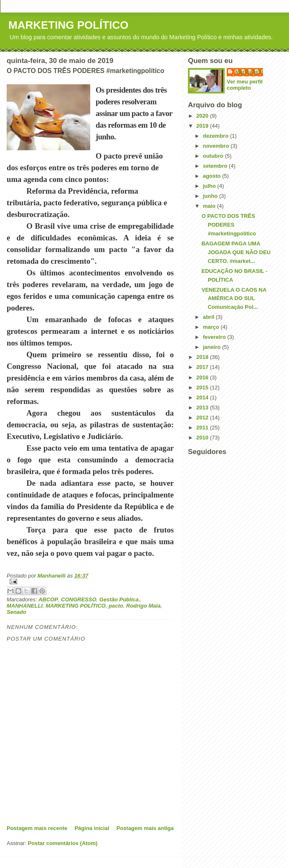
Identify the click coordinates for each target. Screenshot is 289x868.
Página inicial (92, 828)
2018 (203, 357)
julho (210, 186)
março (212, 327)
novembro (217, 146)
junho (211, 196)
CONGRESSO (79, 599)
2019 (203, 126)
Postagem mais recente (37, 828)
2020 (203, 116)
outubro (214, 156)
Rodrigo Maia (143, 606)
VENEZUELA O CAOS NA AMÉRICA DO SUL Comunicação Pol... (234, 299)
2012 (203, 418)
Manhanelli (249, 72)
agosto (213, 176)
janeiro (213, 347)
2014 (203, 397)
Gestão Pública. (120, 599)
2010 (203, 438)
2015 (203, 387)
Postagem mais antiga (145, 828)
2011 (203, 428)
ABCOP (48, 599)
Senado (16, 612)
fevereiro (215, 337)
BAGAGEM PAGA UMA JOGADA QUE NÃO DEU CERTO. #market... (236, 252)
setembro (216, 166)
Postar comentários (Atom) (63, 843)
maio (210, 206)
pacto (116, 606)
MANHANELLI (25, 606)
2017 (203, 367)
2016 (203, 377)
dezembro (217, 136)
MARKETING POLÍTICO (68, 25)
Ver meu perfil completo (245, 85)
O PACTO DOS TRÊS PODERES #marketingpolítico (229, 225)
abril (209, 317)
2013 (203, 408)
